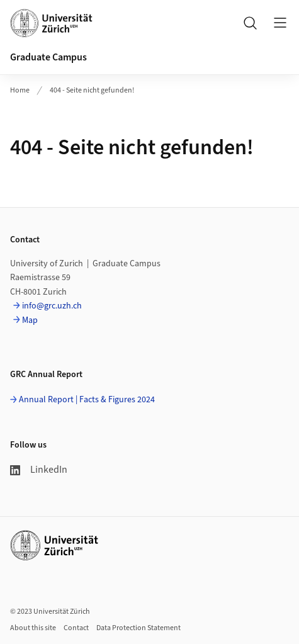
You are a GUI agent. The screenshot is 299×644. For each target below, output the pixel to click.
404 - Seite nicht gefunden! (92, 90)
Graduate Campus (48, 57)
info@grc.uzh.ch (52, 306)
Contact (76, 628)
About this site (33, 628)
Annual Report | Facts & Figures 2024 (87, 400)
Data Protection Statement (138, 628)
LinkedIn (39, 470)
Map (30, 320)
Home (20, 90)
